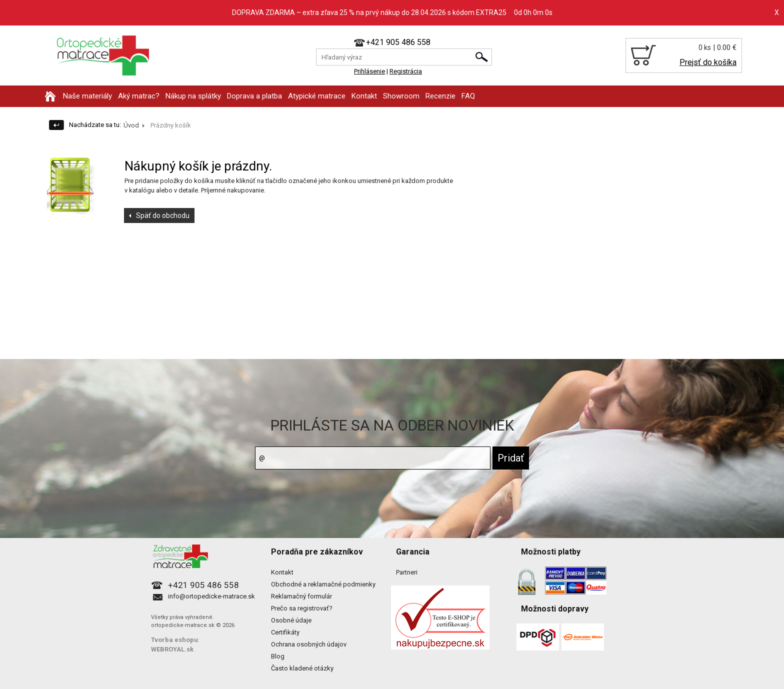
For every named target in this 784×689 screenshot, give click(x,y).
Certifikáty (285, 632)
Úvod (131, 125)
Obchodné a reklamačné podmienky (323, 584)
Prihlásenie (369, 71)
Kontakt (364, 96)
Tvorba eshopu (174, 640)
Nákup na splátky (193, 96)
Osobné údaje (291, 620)
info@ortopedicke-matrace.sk (211, 596)
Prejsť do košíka (708, 62)
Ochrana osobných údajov (309, 644)
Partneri (407, 572)
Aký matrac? (139, 96)
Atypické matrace (317, 96)
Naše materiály (87, 96)
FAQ (468, 96)
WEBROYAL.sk (172, 649)
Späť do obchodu (163, 215)
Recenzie (440, 96)
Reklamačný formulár (301, 596)
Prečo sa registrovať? (302, 608)
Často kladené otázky (302, 668)
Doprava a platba (254, 96)
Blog (278, 656)
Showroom (401, 96)
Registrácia (406, 71)
